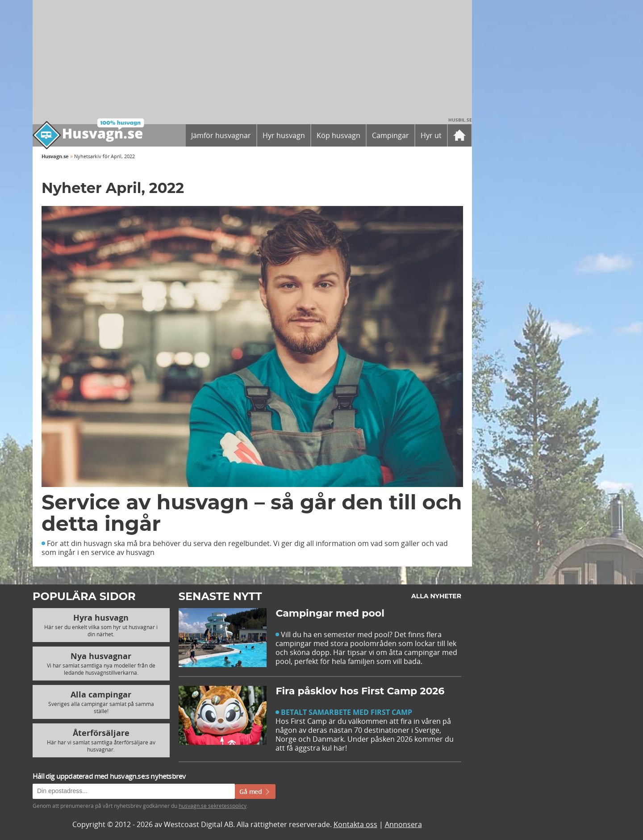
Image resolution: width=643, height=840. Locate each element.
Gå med (255, 792)
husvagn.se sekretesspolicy (213, 806)
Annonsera (403, 824)
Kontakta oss (355, 824)
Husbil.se (460, 120)
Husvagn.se (55, 156)
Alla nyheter (436, 596)
